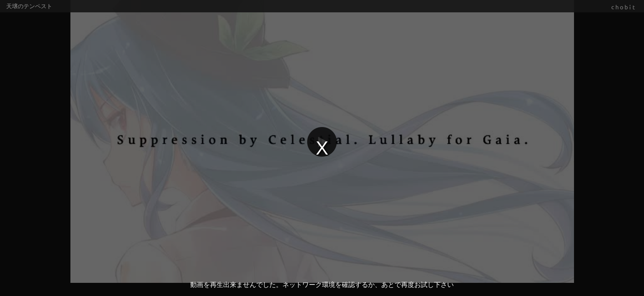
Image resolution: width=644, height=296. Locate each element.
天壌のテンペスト (29, 6)
